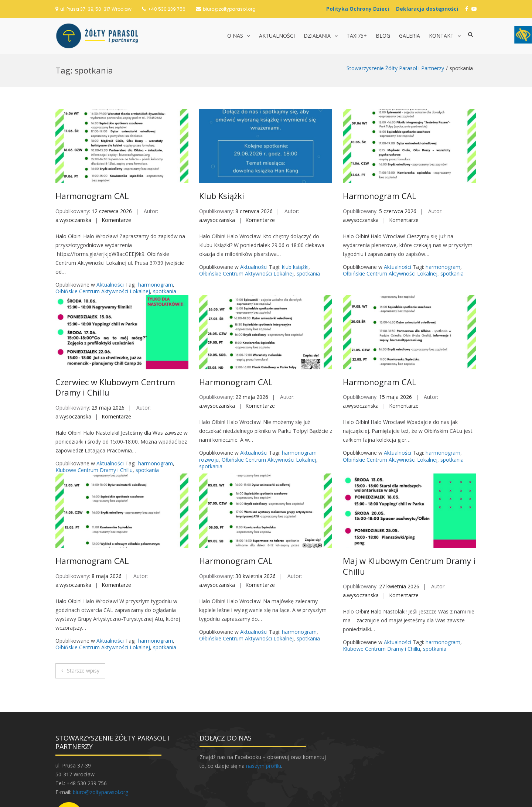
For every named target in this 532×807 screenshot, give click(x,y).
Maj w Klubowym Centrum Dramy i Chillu (409, 512)
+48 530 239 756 (167, 9)
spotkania (165, 237)
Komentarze (116, 166)
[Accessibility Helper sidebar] (523, 35)
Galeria (410, 36)
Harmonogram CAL (92, 142)
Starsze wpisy (83, 617)
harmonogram (156, 231)
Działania (317, 36)
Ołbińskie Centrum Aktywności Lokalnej (103, 237)
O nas (235, 36)
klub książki (295, 213)
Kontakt (441, 36)
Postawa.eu (301, 798)
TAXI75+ (357, 36)
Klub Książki (222, 142)
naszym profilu (264, 712)
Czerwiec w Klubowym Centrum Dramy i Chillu (115, 333)
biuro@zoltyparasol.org (229, 9)
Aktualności (277, 36)
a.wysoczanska (73, 166)
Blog (383, 36)
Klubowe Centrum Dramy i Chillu (94, 416)
